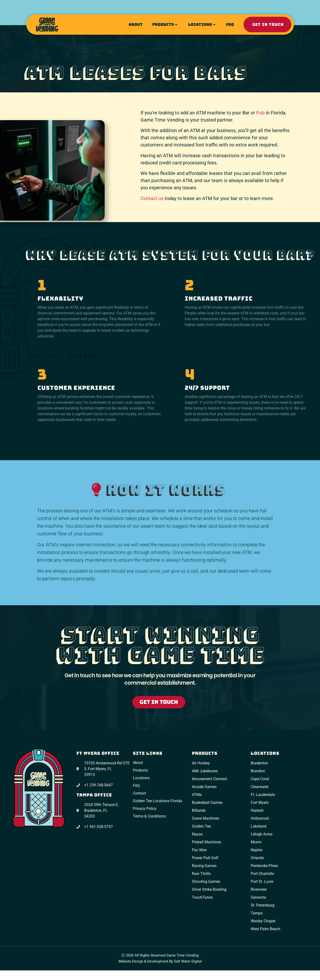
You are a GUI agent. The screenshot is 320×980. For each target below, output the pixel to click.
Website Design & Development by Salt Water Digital (160, 961)
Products (165, 25)
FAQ (230, 25)
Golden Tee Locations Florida (157, 801)
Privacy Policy (145, 809)
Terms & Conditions (149, 816)
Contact (139, 793)
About (136, 25)
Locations (202, 25)
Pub (260, 113)
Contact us (152, 198)
